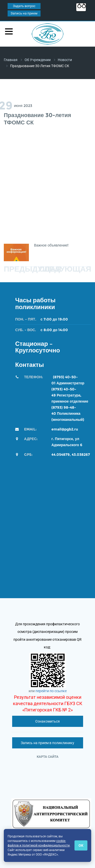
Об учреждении (38, 60)
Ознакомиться (48, 721)
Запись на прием (24, 13)
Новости (65, 60)
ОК (81, 845)
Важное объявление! (52, 245)
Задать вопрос (24, 6)
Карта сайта (48, 757)
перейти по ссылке (51, 691)
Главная (11, 60)
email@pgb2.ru (65, 429)
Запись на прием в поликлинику (48, 743)
